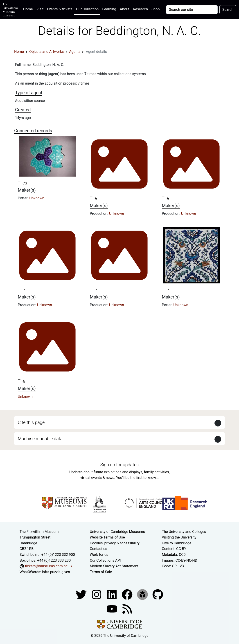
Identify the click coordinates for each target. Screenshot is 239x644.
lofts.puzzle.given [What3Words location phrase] (56, 572)
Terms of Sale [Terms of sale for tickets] (101, 572)
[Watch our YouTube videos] (112, 609)
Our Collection (87, 9)
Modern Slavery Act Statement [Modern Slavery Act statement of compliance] (114, 566)
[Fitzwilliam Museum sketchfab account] (143, 594)
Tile (93, 198)
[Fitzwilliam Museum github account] (158, 594)
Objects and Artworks (46, 52)
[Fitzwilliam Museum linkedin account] (128, 594)
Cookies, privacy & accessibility (115, 543)
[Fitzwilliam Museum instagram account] (97, 594)
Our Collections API (105, 560)
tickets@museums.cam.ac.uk (49, 566)
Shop (156, 9)
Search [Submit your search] (228, 10)
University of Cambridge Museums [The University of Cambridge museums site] (117, 532)
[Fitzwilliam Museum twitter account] (82, 594)
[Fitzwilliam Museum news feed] (127, 609)
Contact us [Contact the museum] (98, 549)
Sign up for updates (119, 465)
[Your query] (192, 10)
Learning (109, 9)
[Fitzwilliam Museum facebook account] (112, 594)
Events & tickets (60, 9)
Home (29, 9)
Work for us (99, 555)
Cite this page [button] (31, 422)
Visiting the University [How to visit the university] (179, 537)
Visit (40, 9)
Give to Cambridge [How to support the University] (177, 543)
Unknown (37, 198)
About (125, 9)
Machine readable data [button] (40, 439)
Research (140, 9)
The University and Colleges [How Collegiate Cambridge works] (184, 532)
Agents (75, 52)
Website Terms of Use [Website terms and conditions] (107, 537)
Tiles (22, 183)
